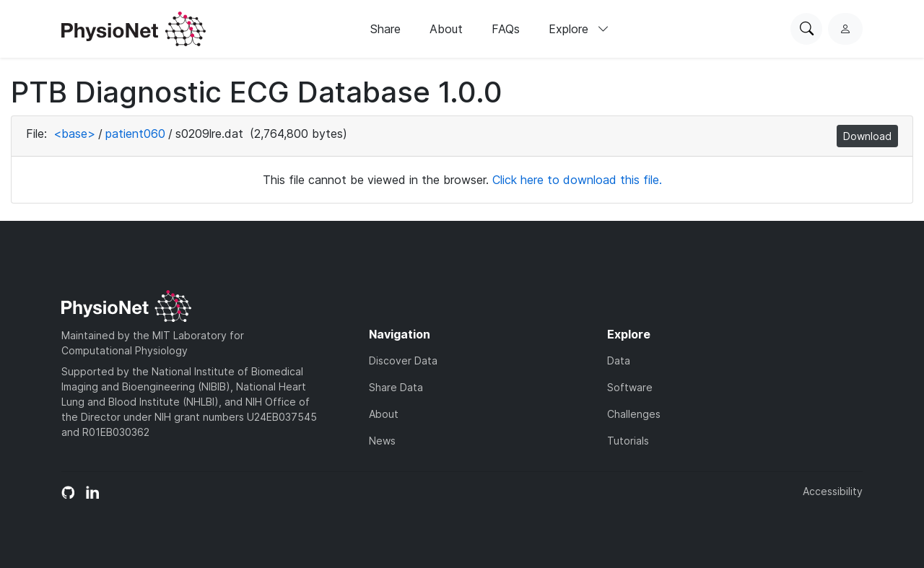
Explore (579, 29)
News (382, 441)
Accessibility (833, 491)
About (446, 29)
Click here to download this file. (577, 180)
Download (867, 136)
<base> (74, 134)
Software (630, 387)
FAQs (506, 29)
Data (619, 361)
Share (385, 29)
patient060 (135, 134)
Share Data (396, 387)
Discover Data (403, 361)
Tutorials (628, 441)
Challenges (634, 414)
